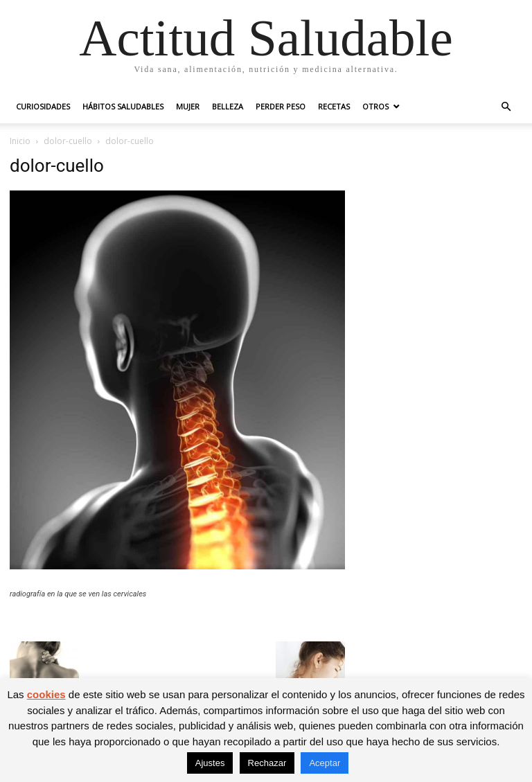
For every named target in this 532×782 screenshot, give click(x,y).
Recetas (334, 106)
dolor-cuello (68, 141)
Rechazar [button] (267, 763)
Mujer (188, 106)
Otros (375, 106)
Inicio (20, 141)
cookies (46, 694)
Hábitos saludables (123, 106)
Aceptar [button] (325, 763)
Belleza (228, 106)
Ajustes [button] (210, 763)
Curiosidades (43, 106)
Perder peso (281, 106)
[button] (506, 107)
